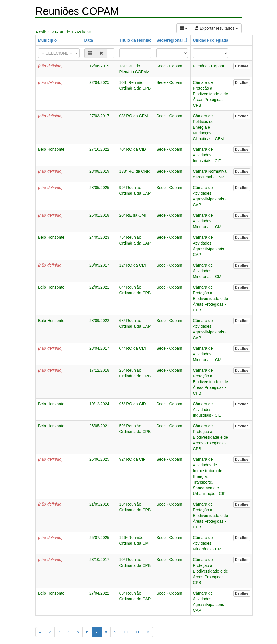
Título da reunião (135, 40)
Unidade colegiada (211, 40)
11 (138, 632)
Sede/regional (169, 40)
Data (89, 40)
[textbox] (57, 53)
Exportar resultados (216, 28)
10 (126, 632)
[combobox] (59, 53)
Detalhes (242, 66)
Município (47, 40)
